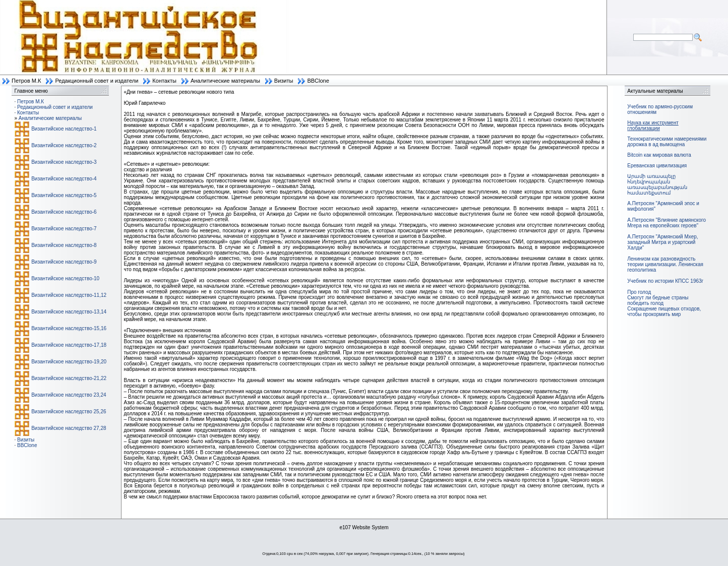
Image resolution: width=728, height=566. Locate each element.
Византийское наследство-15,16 (69, 328)
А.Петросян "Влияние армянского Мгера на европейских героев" (666, 223)
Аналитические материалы (225, 81)
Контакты (164, 81)
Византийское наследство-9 (64, 262)
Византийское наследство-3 (64, 162)
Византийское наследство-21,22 (69, 378)
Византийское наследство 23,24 (69, 395)
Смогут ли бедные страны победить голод (658, 300)
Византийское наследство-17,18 (69, 345)
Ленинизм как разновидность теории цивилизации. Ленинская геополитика (665, 264)
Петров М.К (26, 81)
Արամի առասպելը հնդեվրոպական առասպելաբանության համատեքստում (657, 184)
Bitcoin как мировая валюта (659, 155)
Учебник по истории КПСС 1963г (665, 281)
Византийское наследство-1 (64, 129)
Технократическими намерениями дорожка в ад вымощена (667, 142)
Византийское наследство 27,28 (69, 428)
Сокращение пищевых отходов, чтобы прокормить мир (664, 311)
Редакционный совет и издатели (97, 81)
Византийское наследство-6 (64, 212)
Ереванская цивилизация (657, 166)
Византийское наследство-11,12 (69, 295)
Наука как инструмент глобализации (653, 125)
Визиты (284, 81)
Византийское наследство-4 (64, 179)
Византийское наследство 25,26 (69, 412)
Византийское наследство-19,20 (69, 362)
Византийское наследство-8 (64, 245)
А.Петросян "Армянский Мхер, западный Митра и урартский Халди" (662, 242)
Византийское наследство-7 (64, 229)
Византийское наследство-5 (64, 195)
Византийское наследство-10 (65, 278)
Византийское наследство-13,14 (69, 312)
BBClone (318, 81)
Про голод (639, 292)
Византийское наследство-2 (64, 145)
